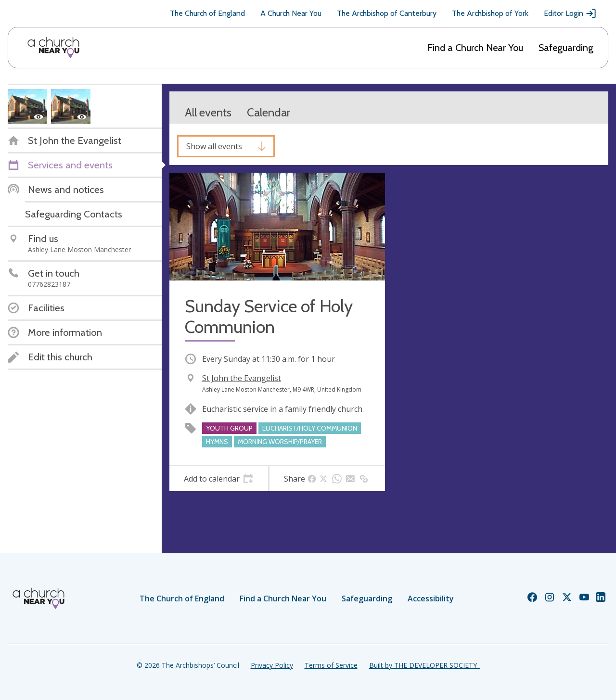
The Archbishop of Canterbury (387, 13)
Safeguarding (566, 48)
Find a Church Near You (475, 48)
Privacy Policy (272, 665)
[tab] (219, 479)
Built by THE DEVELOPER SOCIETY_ (424, 665)
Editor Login (570, 13)
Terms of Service (331, 665)
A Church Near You (291, 13)
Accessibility (431, 598)
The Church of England (207, 13)
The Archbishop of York (490, 13)
